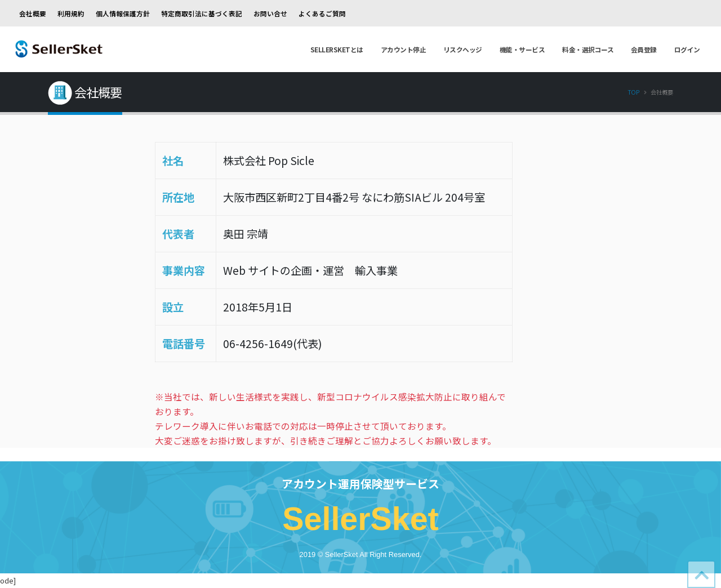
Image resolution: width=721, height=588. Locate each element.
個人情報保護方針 (123, 13)
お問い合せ (270, 13)
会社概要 (33, 13)
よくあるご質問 (322, 13)
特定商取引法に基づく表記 (202, 13)
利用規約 (71, 13)
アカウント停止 (404, 49)
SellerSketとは (337, 49)
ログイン (687, 49)
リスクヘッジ (463, 49)
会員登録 (644, 49)
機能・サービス (522, 49)
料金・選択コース (588, 49)
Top (633, 92)
